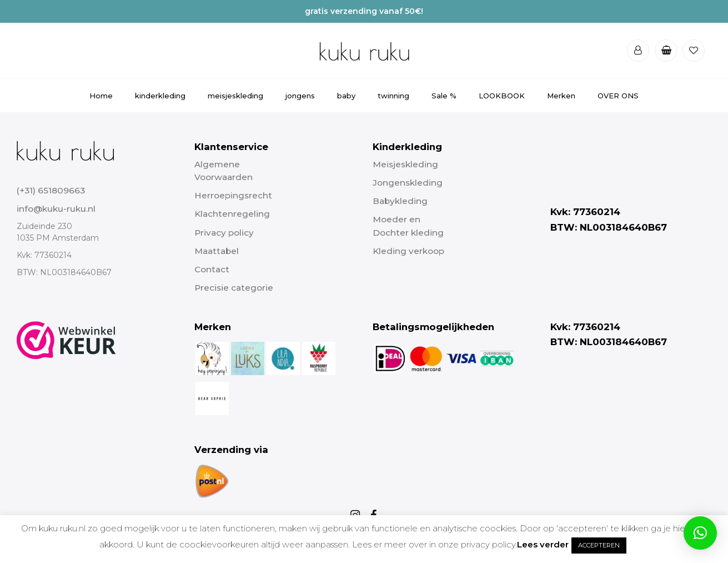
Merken (561, 96)
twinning (393, 96)
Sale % (444, 96)
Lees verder (543, 544)
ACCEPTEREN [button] (599, 545)
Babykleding (400, 201)
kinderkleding (160, 96)
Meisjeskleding (405, 164)
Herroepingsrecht (233, 195)
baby (346, 96)
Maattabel (217, 251)
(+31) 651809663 (51, 190)
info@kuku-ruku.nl (56, 209)
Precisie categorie (234, 288)
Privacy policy (224, 233)
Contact (212, 269)
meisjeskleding (235, 96)
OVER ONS (618, 96)
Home (101, 96)
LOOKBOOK (502, 96)
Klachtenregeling (232, 214)
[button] (700, 533)
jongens (300, 96)
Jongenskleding (408, 183)
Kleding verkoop (408, 251)
